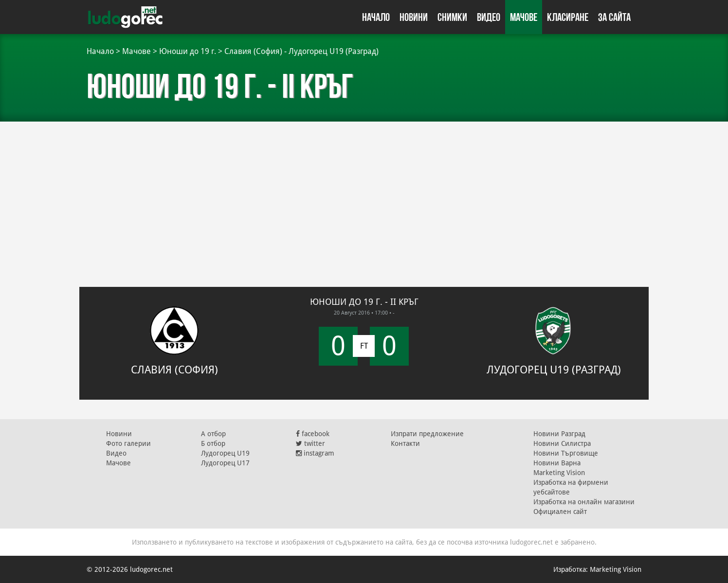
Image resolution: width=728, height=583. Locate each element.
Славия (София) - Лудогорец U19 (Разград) (301, 51)
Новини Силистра (562, 443)
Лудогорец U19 (225, 453)
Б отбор (213, 443)
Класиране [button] (568, 17)
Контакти (405, 443)
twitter (310, 443)
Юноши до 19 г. (188, 51)
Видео (489, 17)
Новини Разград (559, 434)
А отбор (213, 434)
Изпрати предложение (427, 434)
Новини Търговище (566, 453)
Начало (376, 17)
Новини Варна (557, 463)
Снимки (452, 17)
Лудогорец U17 (225, 463)
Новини (414, 17)
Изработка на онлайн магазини (584, 502)
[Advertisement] (364, 199)
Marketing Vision (559, 473)
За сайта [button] (614, 17)
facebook (313, 434)
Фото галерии (128, 443)
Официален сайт (560, 512)
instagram (315, 453)
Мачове (524, 17)
